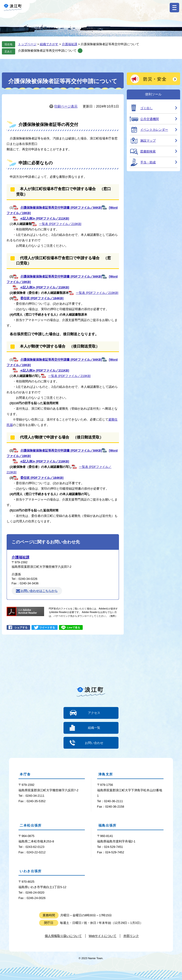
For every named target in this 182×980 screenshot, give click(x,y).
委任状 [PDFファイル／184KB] (42, 298)
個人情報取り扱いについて (63, 936)
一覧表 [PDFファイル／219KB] (60, 224)
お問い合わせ (94, 743)
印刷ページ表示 (66, 106)
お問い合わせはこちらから (39, 591)
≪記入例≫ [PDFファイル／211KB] (45, 218)
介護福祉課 (70, 44)
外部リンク (131, 936)
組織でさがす (49, 44)
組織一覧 (94, 728)
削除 (80, 51)
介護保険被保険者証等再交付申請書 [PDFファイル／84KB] (61, 208)
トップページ (27, 44)
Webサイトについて (102, 936)
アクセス (94, 713)
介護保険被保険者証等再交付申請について (47, 51)
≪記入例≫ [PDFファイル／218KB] (45, 287)
